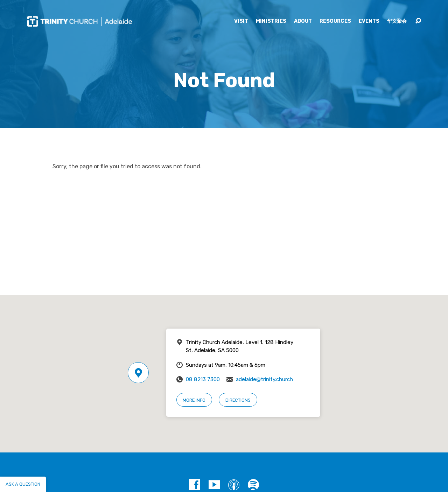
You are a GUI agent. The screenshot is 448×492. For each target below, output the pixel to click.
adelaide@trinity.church (264, 379)
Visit (241, 21)
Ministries (271, 21)
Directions (238, 400)
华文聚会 (397, 21)
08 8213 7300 (203, 379)
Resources (335, 21)
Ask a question (23, 484)
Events (369, 21)
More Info (194, 400)
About (303, 21)
